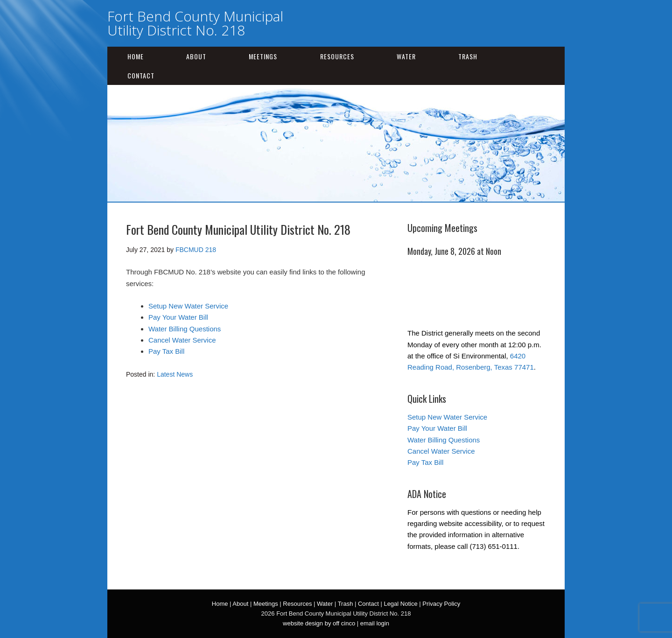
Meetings (263, 56)
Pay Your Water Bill (178, 317)
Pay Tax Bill (166, 351)
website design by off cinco (319, 623)
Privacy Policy (441, 604)
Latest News (175, 374)
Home (136, 56)
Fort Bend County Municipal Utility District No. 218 (195, 23)
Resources (337, 56)
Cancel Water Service (182, 340)
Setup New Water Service (188, 306)
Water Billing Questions (185, 329)
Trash (468, 56)
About (196, 56)
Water (406, 56)
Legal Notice (400, 604)
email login (375, 623)
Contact (141, 75)
